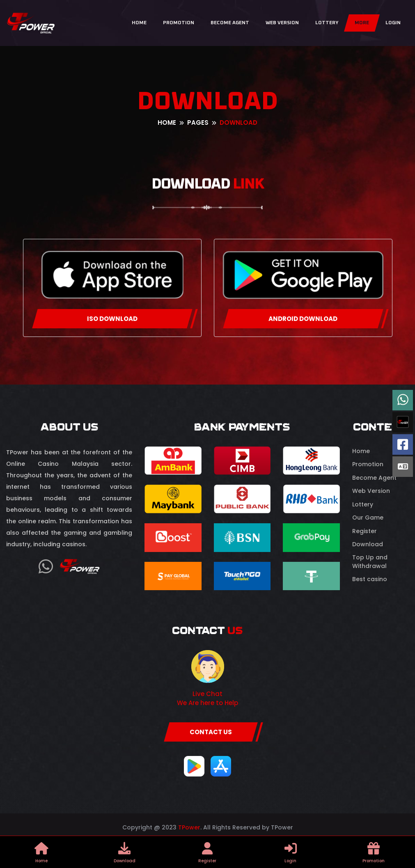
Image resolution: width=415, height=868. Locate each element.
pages (198, 123)
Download (368, 544)
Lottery (327, 23)
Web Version (282, 23)
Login (393, 23)
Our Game (368, 518)
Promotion (179, 23)
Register (365, 531)
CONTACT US (211, 732)
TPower (189, 827)
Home (139, 23)
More (362, 23)
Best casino (370, 579)
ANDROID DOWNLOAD (303, 319)
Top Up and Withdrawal (370, 562)
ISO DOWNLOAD (112, 319)
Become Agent (230, 23)
